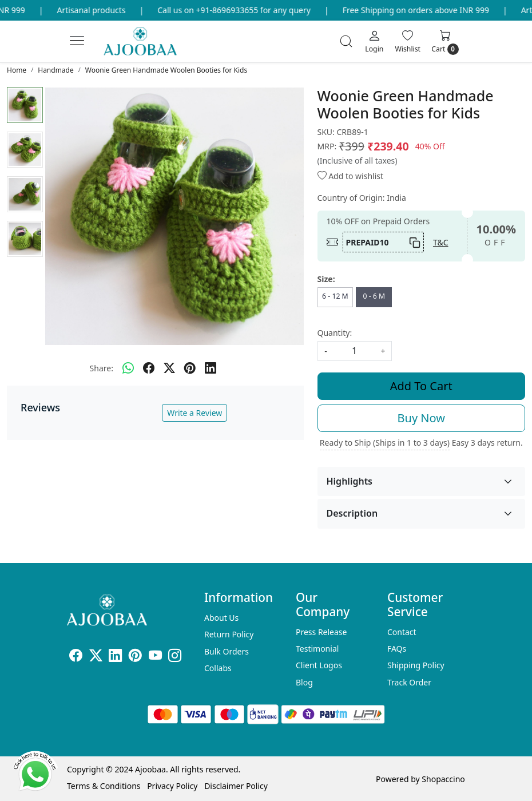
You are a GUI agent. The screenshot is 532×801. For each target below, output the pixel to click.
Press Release (321, 632)
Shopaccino (443, 779)
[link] (346, 41)
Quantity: (335, 333)
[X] (96, 657)
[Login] (374, 41)
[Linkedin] (115, 657)
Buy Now (421, 418)
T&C (441, 242)
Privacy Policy (172, 786)
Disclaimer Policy (236, 786)
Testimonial (317, 649)
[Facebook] (76, 657)
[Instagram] (175, 657)
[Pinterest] (135, 657)
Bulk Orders (227, 651)
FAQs (397, 649)
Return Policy (229, 634)
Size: (326, 279)
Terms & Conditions (104, 786)
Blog (304, 682)
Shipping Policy (416, 665)
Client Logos (319, 665)
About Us (221, 618)
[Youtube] (155, 657)
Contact (402, 632)
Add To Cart (421, 386)
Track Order (409, 682)
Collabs (218, 668)
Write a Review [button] (194, 413)
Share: (102, 368)
